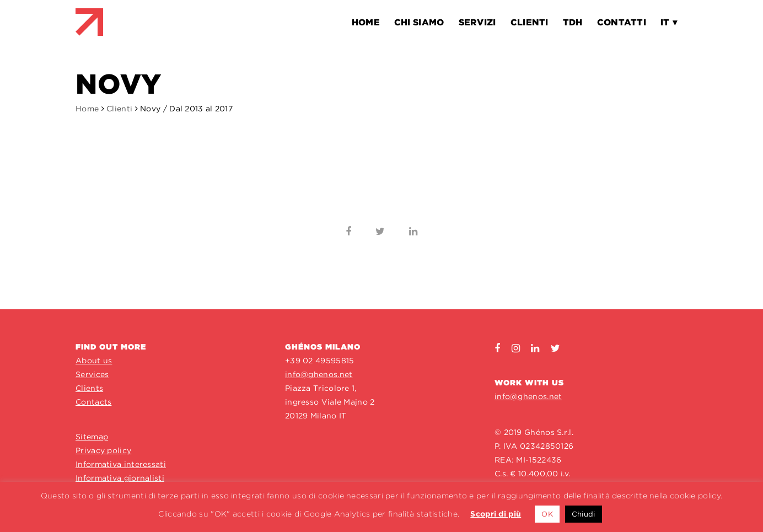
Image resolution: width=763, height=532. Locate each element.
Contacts (93, 402)
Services (92, 374)
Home (87, 109)
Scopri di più (496, 514)
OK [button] (547, 514)
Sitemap (92, 437)
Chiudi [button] (584, 514)
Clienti (119, 109)
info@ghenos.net (319, 374)
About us (94, 361)
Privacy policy (103, 450)
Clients (89, 388)
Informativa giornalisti (120, 478)
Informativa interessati (121, 464)
